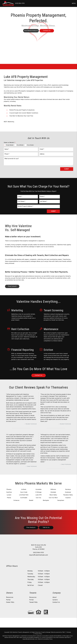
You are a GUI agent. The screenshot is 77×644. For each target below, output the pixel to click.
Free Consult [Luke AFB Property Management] (12, 286)
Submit (67, 169)
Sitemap (69, 632)
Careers (55, 600)
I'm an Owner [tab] (10, 145)
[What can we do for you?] (38, 161)
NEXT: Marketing (9, 122)
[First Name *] (28, 202)
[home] (8, 4)
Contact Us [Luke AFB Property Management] (39, 375)
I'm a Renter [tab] (20, 145)
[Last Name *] (50, 202)
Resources (10, 597)
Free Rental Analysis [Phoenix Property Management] (31, 31)
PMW (63, 632)
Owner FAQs (10, 602)
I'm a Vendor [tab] (30, 145)
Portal (8, 600)
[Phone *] (21, 154)
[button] (36, 560)
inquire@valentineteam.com (38, 555)
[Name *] (21, 149)
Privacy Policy (38, 634)
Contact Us (56, 602)
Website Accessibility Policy (45, 639)
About (55, 597)
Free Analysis (31, 528)
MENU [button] (74, 4)
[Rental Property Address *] (38, 206)
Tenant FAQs (33, 602)
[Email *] (56, 149)
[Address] (56, 154)
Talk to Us (46, 528)
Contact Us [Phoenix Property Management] (47, 31)
